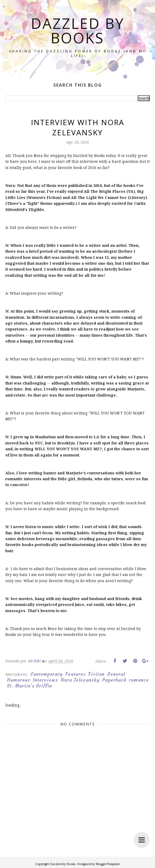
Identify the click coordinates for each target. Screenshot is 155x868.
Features (75, 674)
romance (139, 680)
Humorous (19, 680)
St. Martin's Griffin (29, 686)
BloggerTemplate (108, 864)
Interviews (45, 680)
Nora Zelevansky (80, 680)
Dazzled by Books (78, 30)
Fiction (96, 674)
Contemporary (47, 674)
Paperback (114, 680)
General (116, 674)
